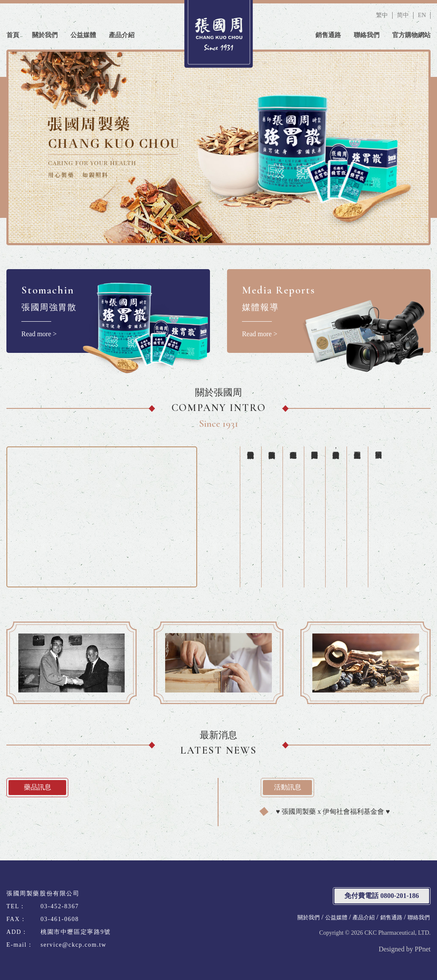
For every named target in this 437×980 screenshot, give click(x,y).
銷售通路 (328, 35)
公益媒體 (83, 35)
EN (422, 15)
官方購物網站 (411, 35)
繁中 (382, 15)
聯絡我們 (367, 35)
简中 (403, 15)
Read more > (108, 311)
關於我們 (45, 35)
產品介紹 (122, 35)
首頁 (13, 35)
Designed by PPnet (405, 949)
